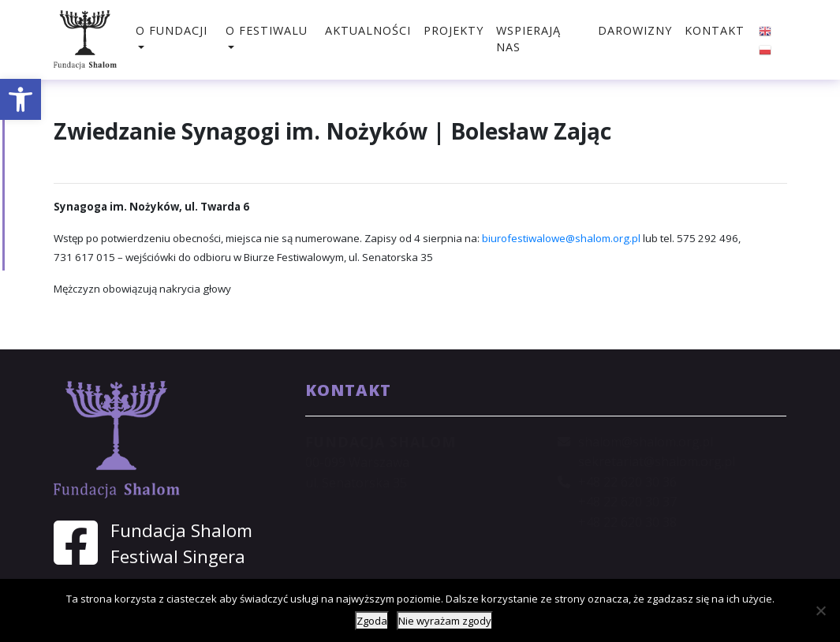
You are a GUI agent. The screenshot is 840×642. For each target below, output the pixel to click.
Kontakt (715, 30)
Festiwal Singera (178, 556)
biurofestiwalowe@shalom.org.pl (561, 238)
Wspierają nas (528, 39)
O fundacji (172, 30)
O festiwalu (267, 30)
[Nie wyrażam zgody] (820, 610)
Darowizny (635, 30)
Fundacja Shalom (181, 530)
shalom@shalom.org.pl (646, 442)
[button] (21, 99)
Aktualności (368, 30)
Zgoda (372, 621)
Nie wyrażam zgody (445, 621)
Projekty (454, 30)
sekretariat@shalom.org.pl (657, 461)
